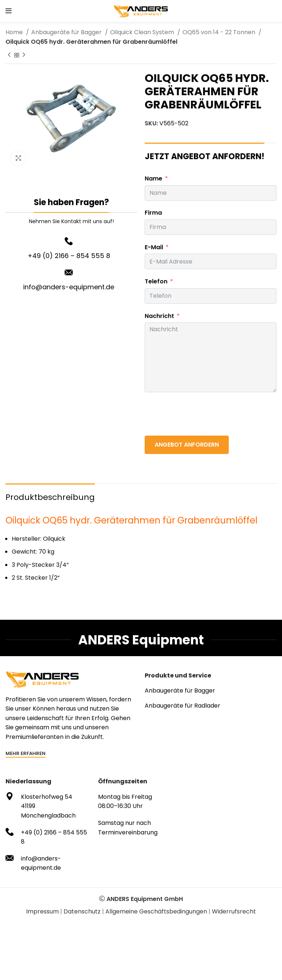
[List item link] (211, 691)
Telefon (156, 281)
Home (15, 32)
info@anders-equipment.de (69, 287)
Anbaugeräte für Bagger (67, 32)
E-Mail (154, 247)
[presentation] (200, 414)
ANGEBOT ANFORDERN (187, 445)
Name (153, 178)
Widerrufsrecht (234, 911)
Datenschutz (82, 911)
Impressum (42, 911)
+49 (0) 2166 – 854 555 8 (69, 256)
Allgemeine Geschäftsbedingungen (156, 911)
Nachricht (159, 316)
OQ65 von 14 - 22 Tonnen (220, 32)
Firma (153, 213)
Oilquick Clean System (143, 32)
